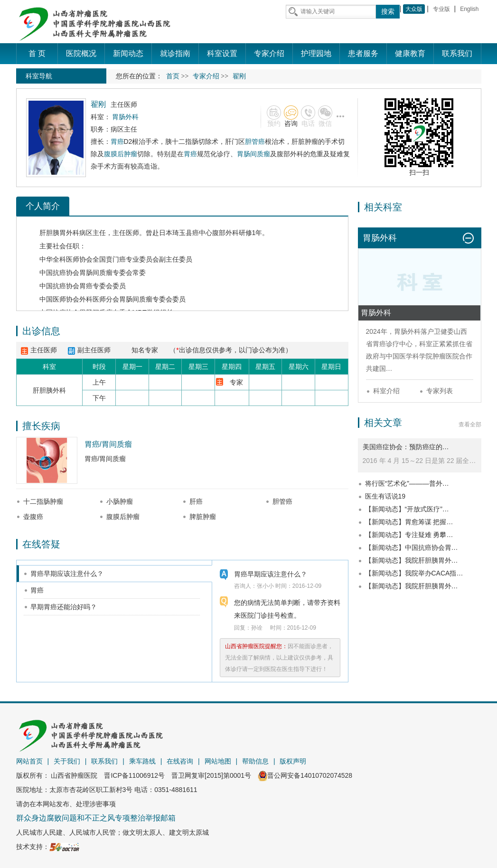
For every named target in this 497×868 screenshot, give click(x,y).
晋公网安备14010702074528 (305, 775)
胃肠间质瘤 (253, 154)
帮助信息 (255, 761)
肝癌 (196, 501)
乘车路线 (142, 761)
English (469, 9)
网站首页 (29, 761)
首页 (173, 76)
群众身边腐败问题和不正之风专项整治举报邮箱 (96, 818)
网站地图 (218, 761)
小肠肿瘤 (120, 501)
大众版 (414, 9)
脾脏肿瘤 (203, 517)
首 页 (37, 53)
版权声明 (293, 761)
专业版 (441, 9)
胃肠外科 (407, 331)
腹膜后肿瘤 (121, 154)
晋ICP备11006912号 (134, 775)
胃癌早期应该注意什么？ (67, 574)
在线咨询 (180, 761)
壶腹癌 (33, 517)
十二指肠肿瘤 (43, 501)
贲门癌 (116, 259)
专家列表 (440, 391)
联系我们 (104, 761)
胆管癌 (255, 142)
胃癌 (117, 142)
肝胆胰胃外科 (59, 233)
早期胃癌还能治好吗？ (64, 607)
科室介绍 (386, 391)
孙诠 (257, 628)
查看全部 (470, 425)
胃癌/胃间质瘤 (108, 444)
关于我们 (67, 761)
